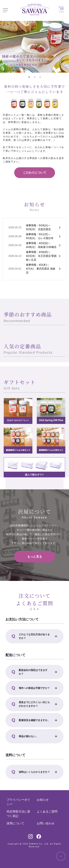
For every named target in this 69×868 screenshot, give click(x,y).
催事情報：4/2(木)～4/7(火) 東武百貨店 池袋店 (41, 269)
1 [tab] (29, 77)
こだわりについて (35, 173)
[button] (34, 636)
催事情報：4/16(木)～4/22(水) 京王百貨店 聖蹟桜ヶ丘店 (41, 256)
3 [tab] (40, 77)
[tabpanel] (34, 47)
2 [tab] (35, 77)
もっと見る (35, 557)
